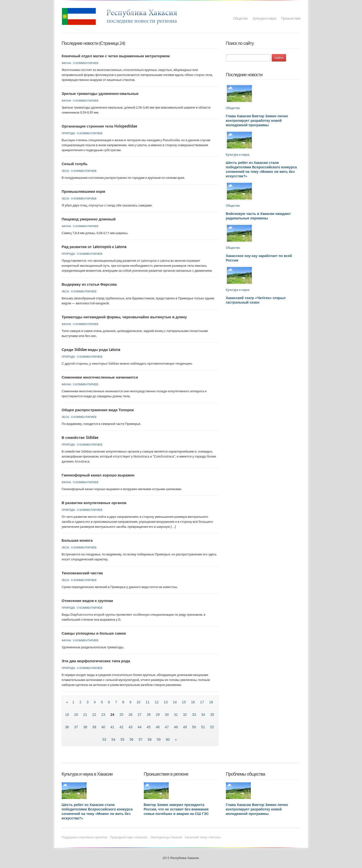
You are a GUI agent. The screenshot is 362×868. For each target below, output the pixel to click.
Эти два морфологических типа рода (96, 661)
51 (203, 727)
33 (194, 715)
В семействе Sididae (80, 438)
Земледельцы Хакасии (166, 837)
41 (113, 727)
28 (149, 715)
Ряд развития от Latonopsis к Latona (94, 247)
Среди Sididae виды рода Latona (91, 350)
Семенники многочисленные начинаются (100, 377)
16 (193, 702)
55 (123, 739)
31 (176, 715)
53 (105, 739)
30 (167, 715)
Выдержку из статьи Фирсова (89, 284)
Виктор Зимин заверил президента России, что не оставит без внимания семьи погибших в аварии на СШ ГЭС (176, 809)
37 (77, 727)
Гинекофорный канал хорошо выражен (98, 475)
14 (175, 702)
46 (158, 727)
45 (149, 727)
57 (141, 739)
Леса (65, 171)
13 (166, 702)
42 (122, 727)
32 (185, 715)
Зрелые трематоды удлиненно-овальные (100, 94)
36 (67, 727)
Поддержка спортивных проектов (85, 837)
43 (131, 727)
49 (185, 727)
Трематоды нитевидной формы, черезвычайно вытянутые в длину (124, 317)
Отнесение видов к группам (87, 601)
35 (212, 715)
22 (95, 715)
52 (212, 727)
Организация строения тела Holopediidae (99, 126)
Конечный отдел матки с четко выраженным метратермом (116, 56)
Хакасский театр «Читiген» (203, 837)
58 (150, 739)
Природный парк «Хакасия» (129, 837)
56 (132, 739)
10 (139, 702)
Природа (68, 133)
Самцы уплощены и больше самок (94, 633)
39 (95, 727)
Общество (240, 18)
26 (131, 715)
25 (122, 715)
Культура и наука (264, 18)
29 (158, 715)
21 (85, 715)
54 (114, 739)
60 (168, 739)
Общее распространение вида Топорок (98, 410)
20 (77, 715)
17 (202, 702)
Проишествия (291, 18)
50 (194, 727)
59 (159, 739)
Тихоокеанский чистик (82, 573)
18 (211, 702)
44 (140, 727)
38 (85, 727)
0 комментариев (86, 63)
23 (104, 715)
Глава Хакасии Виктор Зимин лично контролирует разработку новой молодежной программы (257, 121)
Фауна (66, 63)
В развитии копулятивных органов (94, 503)
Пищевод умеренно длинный (89, 219)
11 (148, 702)
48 (176, 727)
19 (67, 715)
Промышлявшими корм (83, 192)
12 (157, 702)
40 (104, 727)
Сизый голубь (75, 164)
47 (167, 727)
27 (140, 715)
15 (184, 702)
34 (203, 715)
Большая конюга (77, 540)
